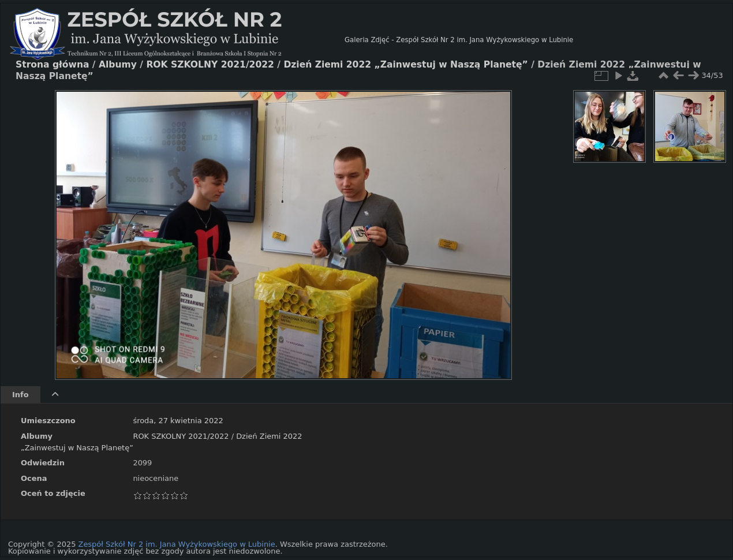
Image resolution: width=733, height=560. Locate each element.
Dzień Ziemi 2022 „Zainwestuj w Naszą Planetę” (405, 65)
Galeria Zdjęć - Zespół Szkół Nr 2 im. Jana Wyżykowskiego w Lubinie (459, 40)
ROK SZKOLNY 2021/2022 (181, 436)
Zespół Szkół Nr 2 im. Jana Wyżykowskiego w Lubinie (177, 544)
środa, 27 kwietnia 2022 (178, 421)
